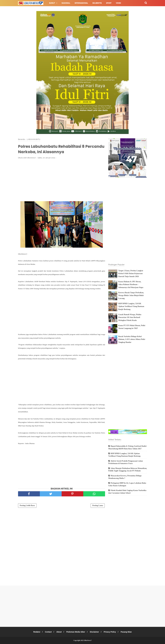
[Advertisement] (62, 180)
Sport (109, 3)
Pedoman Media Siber (76, 632)
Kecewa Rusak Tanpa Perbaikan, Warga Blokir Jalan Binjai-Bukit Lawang (131, 295)
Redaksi (36, 632)
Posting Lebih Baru (27, 506)
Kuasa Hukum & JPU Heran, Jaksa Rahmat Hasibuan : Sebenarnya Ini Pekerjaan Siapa (131, 285)
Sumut (52, 3)
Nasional (66, 3)
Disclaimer (95, 632)
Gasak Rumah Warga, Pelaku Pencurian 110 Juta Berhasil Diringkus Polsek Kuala (130, 317)
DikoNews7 (88, 640)
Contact (48, 632)
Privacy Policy (110, 632)
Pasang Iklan (127, 632)
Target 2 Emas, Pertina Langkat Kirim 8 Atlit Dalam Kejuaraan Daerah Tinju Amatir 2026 (131, 274)
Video (118, 3)
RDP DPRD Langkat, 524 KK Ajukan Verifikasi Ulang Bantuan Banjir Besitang (131, 306)
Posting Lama (98, 506)
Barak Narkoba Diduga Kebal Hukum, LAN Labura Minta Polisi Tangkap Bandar (132, 339)
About (59, 632)
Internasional (81, 3)
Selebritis (97, 3)
